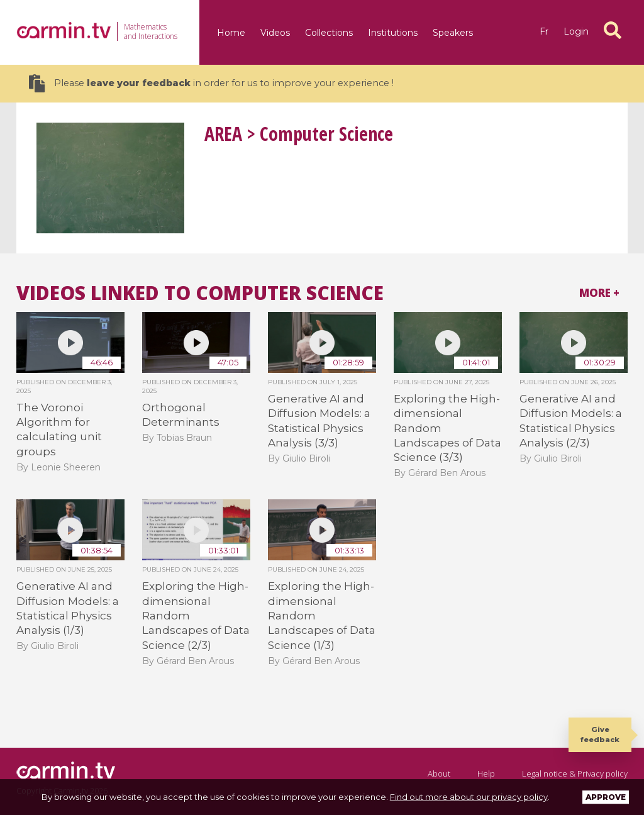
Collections (329, 33)
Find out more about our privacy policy (469, 797)
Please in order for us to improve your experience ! (211, 83)
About (439, 773)
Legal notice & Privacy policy (575, 773)
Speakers (453, 33)
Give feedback (600, 734)
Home (231, 33)
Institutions (393, 33)
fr (544, 31)
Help (486, 773)
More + (599, 293)
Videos (275, 33)
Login (576, 31)
